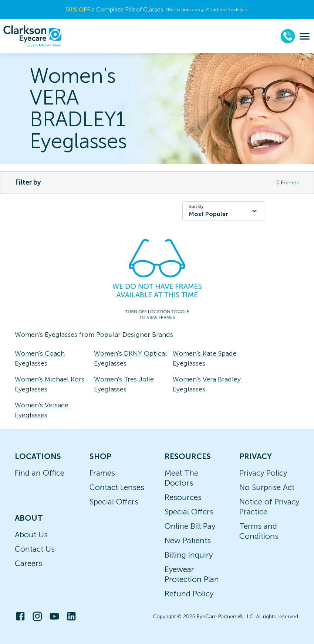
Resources (183, 497)
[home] (33, 36)
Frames (102, 473)
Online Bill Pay (190, 526)
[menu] (305, 36)
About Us (31, 535)
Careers (28, 563)
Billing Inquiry (189, 555)
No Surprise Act (267, 487)
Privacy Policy (263, 473)
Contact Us (35, 549)
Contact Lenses (117, 487)
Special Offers (114, 502)
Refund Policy (189, 594)
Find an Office (40, 473)
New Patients (188, 540)
